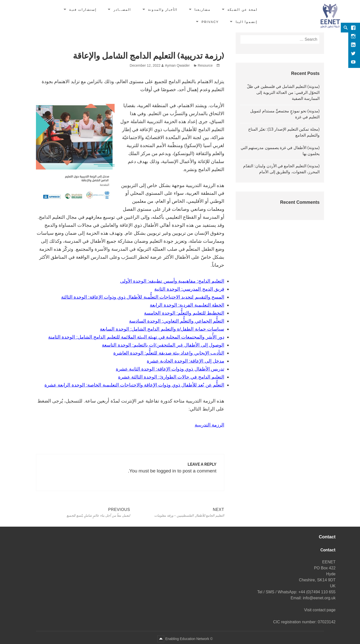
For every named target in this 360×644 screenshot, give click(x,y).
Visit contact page (320, 610)
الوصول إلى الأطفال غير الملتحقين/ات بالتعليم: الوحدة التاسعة (163, 345)
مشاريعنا (203, 10)
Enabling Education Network (187, 639)
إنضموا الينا (247, 22)
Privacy (210, 22)
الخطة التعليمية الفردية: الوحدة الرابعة (187, 305)
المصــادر (122, 10)
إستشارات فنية (83, 10)
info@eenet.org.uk (319, 598)
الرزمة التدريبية (209, 425)
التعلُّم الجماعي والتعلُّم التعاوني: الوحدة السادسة (177, 321)
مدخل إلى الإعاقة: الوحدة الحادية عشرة (185, 361)
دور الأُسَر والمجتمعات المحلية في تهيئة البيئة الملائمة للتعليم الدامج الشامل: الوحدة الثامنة (136, 337)
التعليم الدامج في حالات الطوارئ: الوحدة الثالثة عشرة (171, 377)
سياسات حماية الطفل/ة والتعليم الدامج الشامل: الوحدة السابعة (162, 329)
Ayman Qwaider (177, 65)
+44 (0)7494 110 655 (317, 592)
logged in (166, 471)
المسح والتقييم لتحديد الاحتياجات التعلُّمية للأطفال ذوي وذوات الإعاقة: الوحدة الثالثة (143, 297)
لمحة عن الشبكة (243, 10)
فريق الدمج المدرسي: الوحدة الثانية (189, 289)
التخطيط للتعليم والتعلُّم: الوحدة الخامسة (184, 313)
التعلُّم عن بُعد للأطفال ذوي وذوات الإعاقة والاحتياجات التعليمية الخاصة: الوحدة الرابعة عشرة (134, 385)
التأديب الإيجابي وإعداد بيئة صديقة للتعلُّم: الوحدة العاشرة (169, 353)
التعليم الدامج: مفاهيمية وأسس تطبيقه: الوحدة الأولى (172, 281)
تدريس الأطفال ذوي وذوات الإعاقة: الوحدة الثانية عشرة (170, 369)
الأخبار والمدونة (163, 10)
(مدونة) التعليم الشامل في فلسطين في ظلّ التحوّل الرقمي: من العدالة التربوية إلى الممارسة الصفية (283, 93)
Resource (205, 65)
